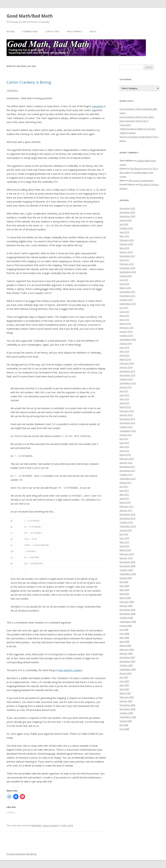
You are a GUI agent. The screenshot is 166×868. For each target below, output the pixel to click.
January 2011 (126, 510)
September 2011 (128, 479)
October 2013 (126, 379)
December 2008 (127, 610)
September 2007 (128, 669)
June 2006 (124, 729)
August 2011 (126, 483)
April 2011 (124, 498)
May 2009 (124, 590)
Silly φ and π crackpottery (141, 180)
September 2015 (128, 304)
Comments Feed (30, 32)
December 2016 (127, 268)
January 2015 (126, 332)
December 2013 (127, 371)
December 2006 (127, 705)
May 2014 (124, 351)
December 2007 (127, 657)
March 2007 (125, 693)
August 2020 (126, 220)
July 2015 (124, 308)
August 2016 (126, 276)
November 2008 (127, 614)
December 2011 (127, 467)
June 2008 (124, 634)
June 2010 (124, 538)
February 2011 (127, 506)
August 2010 (126, 530)
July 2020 (124, 224)
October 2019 (126, 228)
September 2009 (128, 574)
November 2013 (127, 375)
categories (97, 106)
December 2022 (127, 208)
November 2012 (127, 423)
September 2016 (128, 272)
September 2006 (128, 717)
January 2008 (126, 653)
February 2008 (127, 649)
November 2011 (127, 471)
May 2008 (124, 638)
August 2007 (126, 673)
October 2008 (126, 618)
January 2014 (126, 367)
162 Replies (12, 90)
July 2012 (124, 439)
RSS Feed (11, 32)
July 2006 (124, 725)
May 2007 (124, 685)
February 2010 (127, 554)
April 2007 (124, 689)
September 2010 (128, 526)
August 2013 (126, 387)
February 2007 (127, 697)
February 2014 (127, 363)
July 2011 (124, 486)
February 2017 (127, 264)
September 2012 (128, 431)
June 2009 (124, 586)
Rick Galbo (125, 173)
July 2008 (124, 630)
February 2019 (127, 240)
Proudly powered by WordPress (22, 854)
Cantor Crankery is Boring (29, 82)
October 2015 (126, 300)
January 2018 (126, 252)
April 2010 (124, 546)
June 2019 (124, 232)
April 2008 (124, 641)
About (93, 32)
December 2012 (127, 419)
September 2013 (128, 383)
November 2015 (127, 296)
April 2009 (124, 594)
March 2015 (125, 324)
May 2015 (124, 316)
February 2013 (127, 411)
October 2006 (126, 713)
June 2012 (124, 443)
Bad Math (36, 825)
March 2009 (125, 598)
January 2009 (126, 606)
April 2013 (124, 403)
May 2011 (124, 494)
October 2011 (126, 475)
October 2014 (126, 335)
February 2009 (127, 602)
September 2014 (128, 339)
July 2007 (124, 677)
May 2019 (124, 236)
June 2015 (124, 312)
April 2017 (124, 260)
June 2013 (124, 395)
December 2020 (127, 212)
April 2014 (124, 355)
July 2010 (124, 534)
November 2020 (127, 216)
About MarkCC (75, 32)
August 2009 (126, 578)
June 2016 (124, 284)
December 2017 (127, 256)
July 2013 (124, 391)
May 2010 (124, 542)
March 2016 (125, 288)
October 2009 (126, 570)
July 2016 (124, 280)
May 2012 (124, 447)
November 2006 (127, 709)
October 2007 (126, 665)
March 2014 (125, 359)
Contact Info (52, 32)
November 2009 (127, 566)
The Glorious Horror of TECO (144, 169)
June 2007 (124, 681)
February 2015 (127, 328)
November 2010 (127, 518)
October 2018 (126, 244)
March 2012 (125, 455)
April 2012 (124, 451)
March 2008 (125, 645)
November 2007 (127, 661)
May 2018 (124, 248)
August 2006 (126, 721)
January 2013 (126, 415)
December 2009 (127, 562)
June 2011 (124, 490)
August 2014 (126, 343)
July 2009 (124, 582)
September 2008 (128, 622)
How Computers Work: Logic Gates (137, 117)
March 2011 (125, 502)
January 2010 (126, 558)
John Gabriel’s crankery (70, 670)
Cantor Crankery (50, 825)
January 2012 (126, 463)
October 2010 (126, 522)
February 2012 (127, 459)
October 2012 (126, 427)
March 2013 (125, 407)
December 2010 (127, 514)
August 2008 (126, 626)
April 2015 (124, 320)
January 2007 (126, 701)
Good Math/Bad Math (30, 16)
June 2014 (124, 347)
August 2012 (126, 435)
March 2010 (125, 550)
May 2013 (124, 399)
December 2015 (127, 292)
